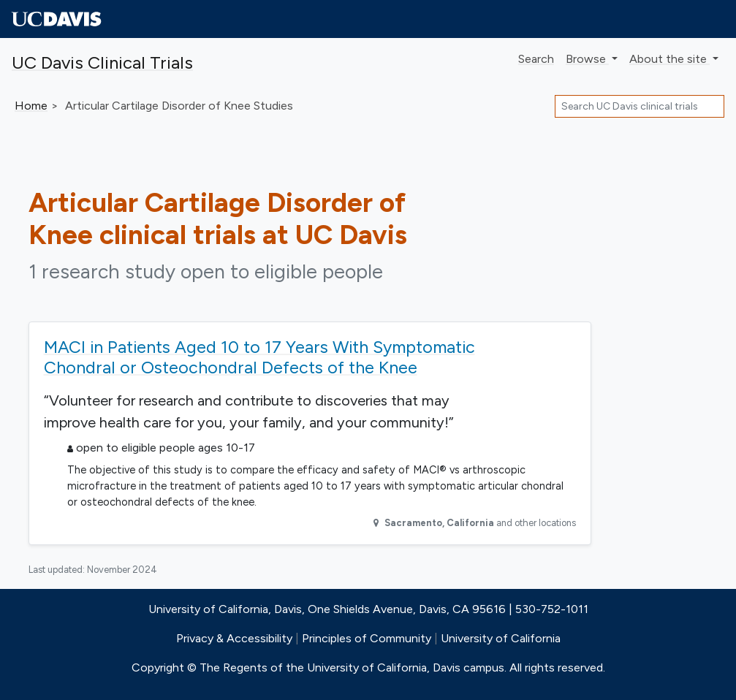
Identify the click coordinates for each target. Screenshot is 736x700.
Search (536, 59)
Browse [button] (587, 59)
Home (31, 106)
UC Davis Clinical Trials (102, 62)
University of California (501, 638)
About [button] (669, 59)
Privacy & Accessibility (234, 638)
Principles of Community (367, 638)
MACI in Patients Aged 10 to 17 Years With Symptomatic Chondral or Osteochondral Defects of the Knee (259, 357)
